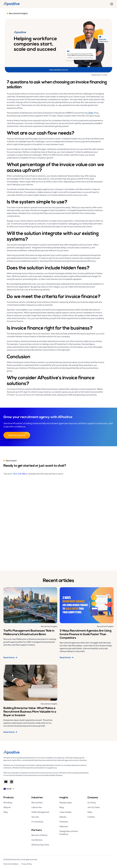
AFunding (8, 802)
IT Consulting (37, 822)
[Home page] (47, 753)
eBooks (63, 817)
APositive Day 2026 (40, 845)
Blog (62, 807)
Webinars (64, 826)
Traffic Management (40, 812)
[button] (111, 4)
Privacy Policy (27, 864)
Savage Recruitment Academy (69, 833)
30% (91, 113)
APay (6, 812)
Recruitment (37, 802)
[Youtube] (6, 782)
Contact (91, 817)
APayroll (7, 807)
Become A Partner (39, 835)
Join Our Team (94, 807)
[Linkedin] (12, 782)
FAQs (90, 812)
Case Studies (65, 812)
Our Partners (37, 840)
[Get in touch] (58, 519)
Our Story (92, 802)
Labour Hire (37, 807)
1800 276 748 (19, 474)
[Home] (12, 4)
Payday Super (66, 802)
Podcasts (64, 822)
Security (35, 817)
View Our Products (17, 435)
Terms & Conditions (11, 864)
